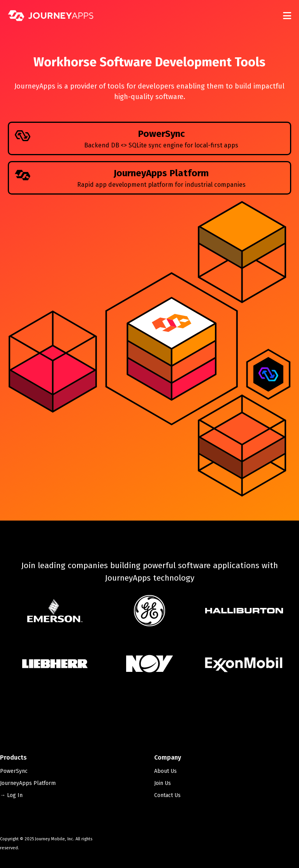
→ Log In (11, 795)
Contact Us (167, 795)
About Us (165, 771)
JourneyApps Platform (28, 783)
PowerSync (14, 771)
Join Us (163, 783)
